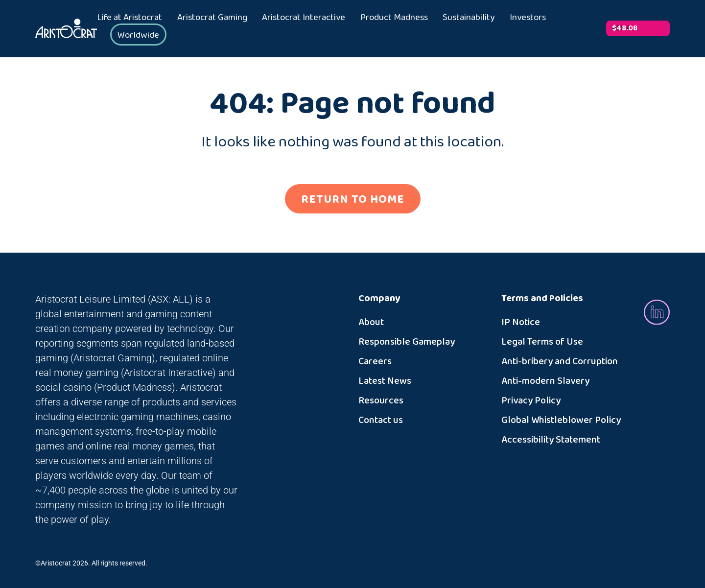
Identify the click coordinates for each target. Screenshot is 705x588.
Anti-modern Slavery (545, 381)
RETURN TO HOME (353, 199)
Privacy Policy (531, 400)
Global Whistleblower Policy (561, 420)
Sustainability (469, 18)
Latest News (385, 381)
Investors (528, 18)
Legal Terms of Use (542, 342)
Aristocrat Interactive (304, 18)
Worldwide (138, 35)
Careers (375, 361)
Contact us (381, 420)
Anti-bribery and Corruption (560, 361)
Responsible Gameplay (407, 342)
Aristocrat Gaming (212, 18)
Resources (381, 400)
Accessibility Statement (551, 440)
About (371, 322)
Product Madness (394, 18)
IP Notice (521, 322)
